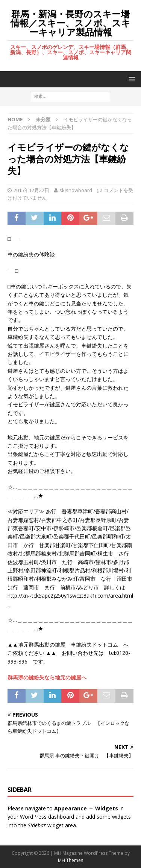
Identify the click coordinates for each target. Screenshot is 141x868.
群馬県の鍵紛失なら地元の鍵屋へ (47, 677)
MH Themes (70, 860)
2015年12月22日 (31, 190)
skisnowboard (76, 190)
